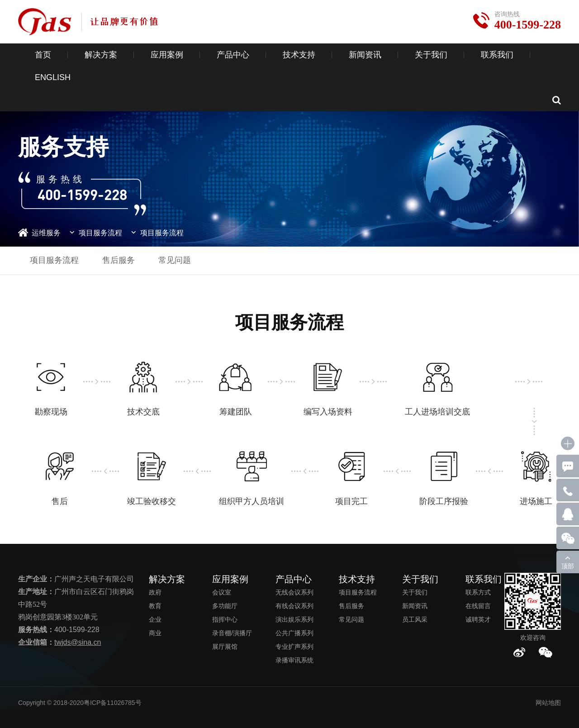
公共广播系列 (294, 633)
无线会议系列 (294, 592)
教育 (155, 606)
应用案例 (167, 55)
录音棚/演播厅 (232, 633)
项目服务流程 (100, 233)
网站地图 (548, 703)
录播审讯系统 (294, 660)
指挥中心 (225, 619)
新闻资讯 (365, 55)
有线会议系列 (294, 606)
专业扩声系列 (294, 647)
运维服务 (46, 233)
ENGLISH (53, 77)
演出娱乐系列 (294, 619)
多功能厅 (225, 606)
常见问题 (175, 260)
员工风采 (415, 619)
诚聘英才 (478, 619)
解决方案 (101, 55)
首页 (43, 55)
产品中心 (233, 55)
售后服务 (119, 260)
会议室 (222, 592)
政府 (155, 592)
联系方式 (478, 592)
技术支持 (299, 55)
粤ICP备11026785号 (113, 703)
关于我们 (431, 55)
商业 (155, 633)
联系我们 (497, 55)
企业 (155, 619)
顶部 (568, 566)
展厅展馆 (225, 647)
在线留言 (478, 606)
